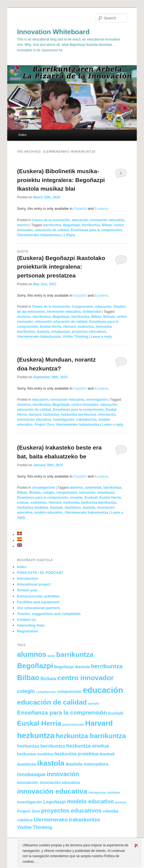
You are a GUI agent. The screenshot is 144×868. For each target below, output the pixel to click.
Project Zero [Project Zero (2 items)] (28, 811)
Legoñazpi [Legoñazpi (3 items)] (54, 802)
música (23, 225)
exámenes (39, 503)
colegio (48, 493)
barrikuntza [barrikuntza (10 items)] (75, 654)
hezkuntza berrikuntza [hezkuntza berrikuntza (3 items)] (41, 746)
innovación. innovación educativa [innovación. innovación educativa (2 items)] (48, 783)
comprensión (66, 493)
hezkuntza (86, 327)
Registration (28, 631)
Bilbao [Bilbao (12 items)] (28, 678)
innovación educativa (107, 220)
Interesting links (31, 625)
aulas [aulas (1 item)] (51, 656)
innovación (107, 415)
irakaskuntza (86, 420)
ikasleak (56, 508)
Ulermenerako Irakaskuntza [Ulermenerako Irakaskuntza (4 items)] (67, 820)
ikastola (43, 332)
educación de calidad (52, 230)
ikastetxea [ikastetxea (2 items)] (26, 764)
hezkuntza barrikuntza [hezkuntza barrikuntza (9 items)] (91, 736)
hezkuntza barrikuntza (99, 503)
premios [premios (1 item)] (121, 802)
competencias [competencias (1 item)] (46, 692)
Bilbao (107, 225)
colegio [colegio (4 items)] (26, 691)
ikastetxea (73, 508)
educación (80, 220)
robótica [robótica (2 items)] (25, 820)
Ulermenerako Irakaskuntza (39, 235)
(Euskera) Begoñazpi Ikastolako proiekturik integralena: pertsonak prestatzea (61, 267)
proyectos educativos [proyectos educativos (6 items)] (71, 810)
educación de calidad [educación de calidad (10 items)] (52, 702)
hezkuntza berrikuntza (79, 415)
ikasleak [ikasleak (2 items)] (107, 754)
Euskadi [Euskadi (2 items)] (116, 713)
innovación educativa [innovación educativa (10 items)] (52, 791)
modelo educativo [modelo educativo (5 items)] (91, 801)
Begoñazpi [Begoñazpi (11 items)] (35, 666)
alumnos (24, 317)
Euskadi (91, 498)
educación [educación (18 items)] (103, 690)
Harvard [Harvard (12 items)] (99, 723)
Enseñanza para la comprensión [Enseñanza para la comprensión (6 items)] (62, 712)
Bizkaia (109, 317)
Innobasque (61, 332)
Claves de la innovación (51, 220)
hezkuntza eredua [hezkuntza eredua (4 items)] (87, 746)
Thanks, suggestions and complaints (49, 614)
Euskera (101, 209)
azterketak (93, 488)
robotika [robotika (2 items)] (111, 811)
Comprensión (82, 307)
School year (27, 590)
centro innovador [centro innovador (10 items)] (86, 678)
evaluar (23, 503)
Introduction (28, 578)
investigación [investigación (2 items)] (30, 802)
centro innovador (85, 405)
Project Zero (44, 425)
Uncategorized (44, 488)
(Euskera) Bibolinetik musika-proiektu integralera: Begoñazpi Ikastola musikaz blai (61, 180)
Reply (69, 235)
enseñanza (106, 493)
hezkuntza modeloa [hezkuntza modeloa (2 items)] (35, 754)
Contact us (26, 620)
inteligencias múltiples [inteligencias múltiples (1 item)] (104, 793)
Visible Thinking (75, 337)
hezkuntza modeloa (32, 508)
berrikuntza (91, 225)
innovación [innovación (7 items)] (63, 774)
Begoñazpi (71, 225)
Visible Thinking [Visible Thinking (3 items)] (34, 827)
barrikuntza (52, 225)
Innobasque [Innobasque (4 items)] (31, 774)
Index (22, 135)
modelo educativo (48, 513)
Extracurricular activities (38, 596)
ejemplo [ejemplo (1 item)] (94, 703)
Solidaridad (92, 312)
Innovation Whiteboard (53, 32)
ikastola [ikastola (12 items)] (51, 763)
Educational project (34, 584)
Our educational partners (39, 608)
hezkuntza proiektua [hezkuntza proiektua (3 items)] (76, 754)
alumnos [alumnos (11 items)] (32, 654)
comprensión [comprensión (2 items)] (69, 692)
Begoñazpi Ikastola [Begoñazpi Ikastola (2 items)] (72, 667)
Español (80, 209)
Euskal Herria (51, 327)
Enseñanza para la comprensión (96, 230)
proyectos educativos (89, 332)
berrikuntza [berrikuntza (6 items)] (107, 666)
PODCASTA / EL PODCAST (40, 573)
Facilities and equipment (38, 602)
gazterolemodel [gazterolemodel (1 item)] (73, 725)
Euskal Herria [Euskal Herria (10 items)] (39, 723)
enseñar (76, 498)
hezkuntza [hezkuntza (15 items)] (36, 735)
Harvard (69, 327)
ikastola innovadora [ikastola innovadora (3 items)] (87, 764)
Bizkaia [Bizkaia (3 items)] (48, 678)
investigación (97, 400)
